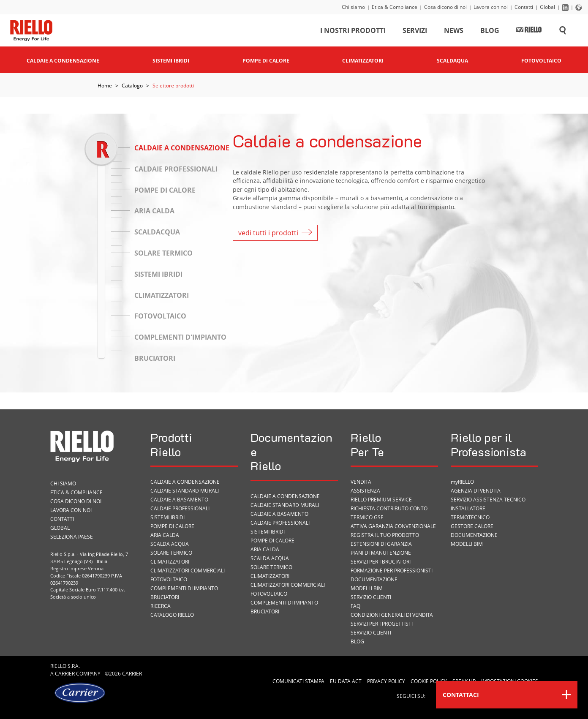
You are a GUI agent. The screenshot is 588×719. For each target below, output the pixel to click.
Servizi (415, 31)
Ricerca (161, 606)
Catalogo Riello (172, 615)
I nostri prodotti (353, 31)
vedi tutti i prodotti (275, 233)
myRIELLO (462, 482)
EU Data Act (346, 681)
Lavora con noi (491, 7)
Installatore (468, 508)
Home (105, 86)
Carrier (65, 674)
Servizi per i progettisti (382, 624)
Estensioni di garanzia (381, 544)
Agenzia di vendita (476, 491)
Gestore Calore (472, 526)
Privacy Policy (386, 681)
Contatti (524, 7)
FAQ (355, 606)
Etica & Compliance (395, 7)
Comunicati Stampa (298, 681)
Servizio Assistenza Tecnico (488, 500)
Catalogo (132, 86)
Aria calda (165, 535)
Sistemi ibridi (167, 517)
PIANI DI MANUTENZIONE (381, 553)
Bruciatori (165, 597)
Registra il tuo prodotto (385, 535)
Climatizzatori (170, 562)
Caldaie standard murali (185, 491)
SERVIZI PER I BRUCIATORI (381, 562)
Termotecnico (470, 517)
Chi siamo (353, 7)
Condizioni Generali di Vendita (392, 615)
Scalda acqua (170, 544)
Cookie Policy (429, 681)
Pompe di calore (172, 526)
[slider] (101, 149)
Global (547, 7)
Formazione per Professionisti (392, 571)
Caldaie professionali (180, 508)
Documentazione (374, 579)
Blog (490, 31)
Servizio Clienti (371, 597)
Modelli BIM (367, 588)
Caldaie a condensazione (185, 482)
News (454, 31)
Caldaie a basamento (179, 500)
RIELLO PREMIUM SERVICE (381, 500)
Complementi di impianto (184, 588)
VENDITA (361, 482)
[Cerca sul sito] (563, 31)
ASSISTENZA (365, 491)
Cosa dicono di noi (445, 7)
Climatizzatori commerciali (188, 571)
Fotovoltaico (169, 579)
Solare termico (171, 553)
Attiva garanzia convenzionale (393, 526)
